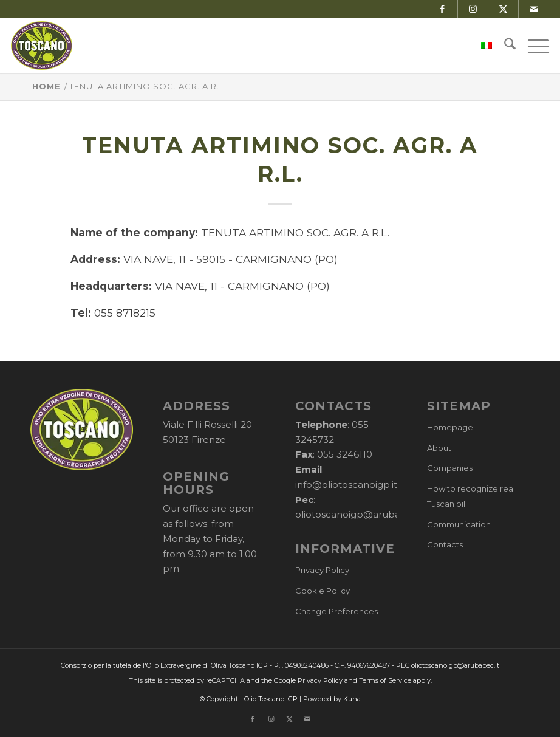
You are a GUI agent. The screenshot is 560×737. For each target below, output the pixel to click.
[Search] (504, 46)
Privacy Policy (322, 570)
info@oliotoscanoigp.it (346, 485)
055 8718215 (125, 313)
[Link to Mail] (534, 9)
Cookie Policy (323, 591)
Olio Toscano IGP (271, 699)
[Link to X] (503, 9)
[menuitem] (480, 46)
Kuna (352, 699)
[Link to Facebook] (442, 9)
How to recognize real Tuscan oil (471, 496)
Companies (450, 468)
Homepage (450, 427)
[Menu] (532, 46)
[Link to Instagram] (473, 9)
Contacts (445, 544)
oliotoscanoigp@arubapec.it (360, 514)
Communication (459, 524)
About (439, 448)
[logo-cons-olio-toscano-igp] (42, 46)
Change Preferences (336, 611)
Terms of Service (385, 680)
